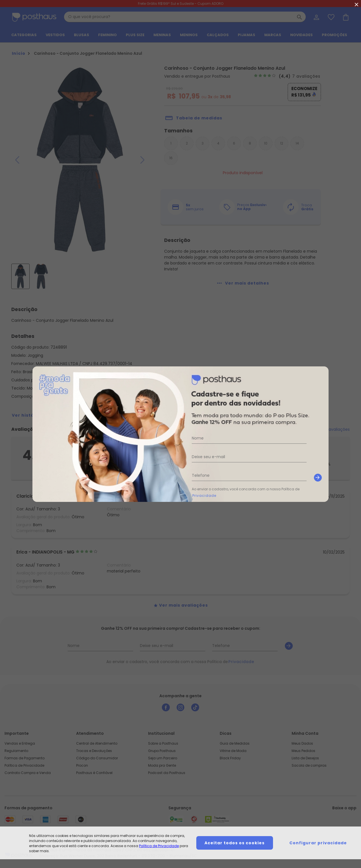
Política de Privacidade (159, 846)
